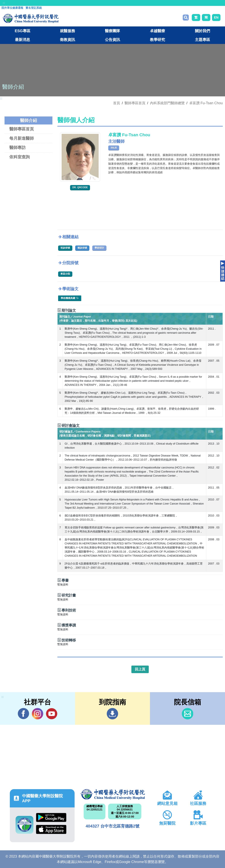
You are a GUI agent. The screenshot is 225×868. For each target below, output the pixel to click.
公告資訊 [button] (112, 40)
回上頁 (140, 669)
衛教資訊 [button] (67, 40)
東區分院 (65, 274)
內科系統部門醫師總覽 (167, 103)
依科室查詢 (20, 157)
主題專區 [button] (202, 40)
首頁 (117, 103)
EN (216, 17)
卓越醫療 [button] (157, 31)
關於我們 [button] (202, 31)
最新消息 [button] (22, 40)
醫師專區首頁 (22, 129)
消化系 (114, 148)
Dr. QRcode (80, 187)
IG (38, 714)
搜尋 (186, 18)
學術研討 (99, 248)
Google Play (51, 817)
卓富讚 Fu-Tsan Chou (206, 103)
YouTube (52, 714)
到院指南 (112, 714)
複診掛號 (82, 248)
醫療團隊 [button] (112, 31)
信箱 (187, 714)
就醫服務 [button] (67, 31)
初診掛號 (65, 248)
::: (4, 3)
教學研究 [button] (157, 40)
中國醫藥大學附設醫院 (112, 794)
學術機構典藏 (69, 298)
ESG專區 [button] (22, 31)
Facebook (23, 714)
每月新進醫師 (22, 138)
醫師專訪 (18, 148)
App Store (51, 829)
